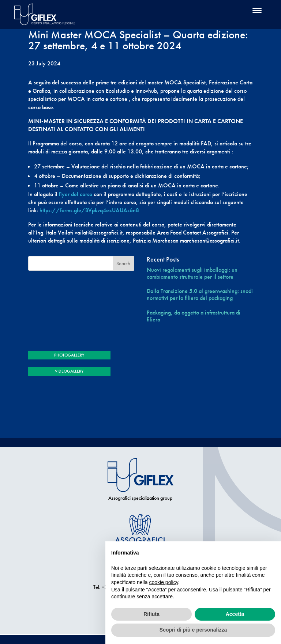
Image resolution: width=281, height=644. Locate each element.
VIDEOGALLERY (69, 371)
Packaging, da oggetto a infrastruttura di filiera (194, 316)
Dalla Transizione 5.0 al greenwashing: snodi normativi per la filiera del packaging (200, 294)
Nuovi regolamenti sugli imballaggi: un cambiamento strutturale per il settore (192, 273)
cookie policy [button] (164, 582)
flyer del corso (76, 194)
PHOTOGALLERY (69, 355)
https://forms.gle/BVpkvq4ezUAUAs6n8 (89, 210)
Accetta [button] (235, 614)
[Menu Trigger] (257, 10)
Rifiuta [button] (151, 614)
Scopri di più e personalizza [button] (193, 630)
